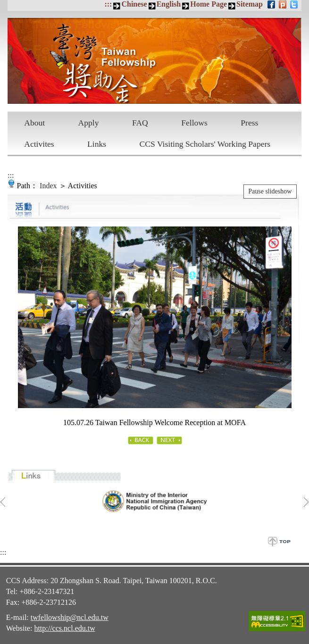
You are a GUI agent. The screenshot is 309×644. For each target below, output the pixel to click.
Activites (39, 144)
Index (48, 186)
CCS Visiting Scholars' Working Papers (205, 144)
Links (97, 144)
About (34, 123)
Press (249, 123)
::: (108, 4)
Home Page (209, 4)
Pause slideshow (270, 191)
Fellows (194, 123)
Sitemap (250, 4)
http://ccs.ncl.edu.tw (64, 628)
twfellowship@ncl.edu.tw (70, 617)
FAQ (140, 123)
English (169, 4)
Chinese (134, 4)
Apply (89, 123)
